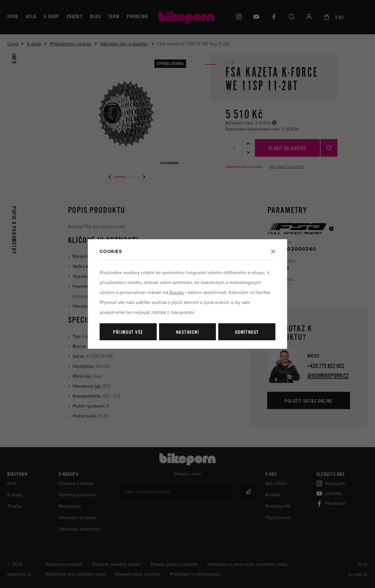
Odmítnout (247, 333)
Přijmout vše (128, 333)
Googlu (177, 293)
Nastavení (187, 333)
